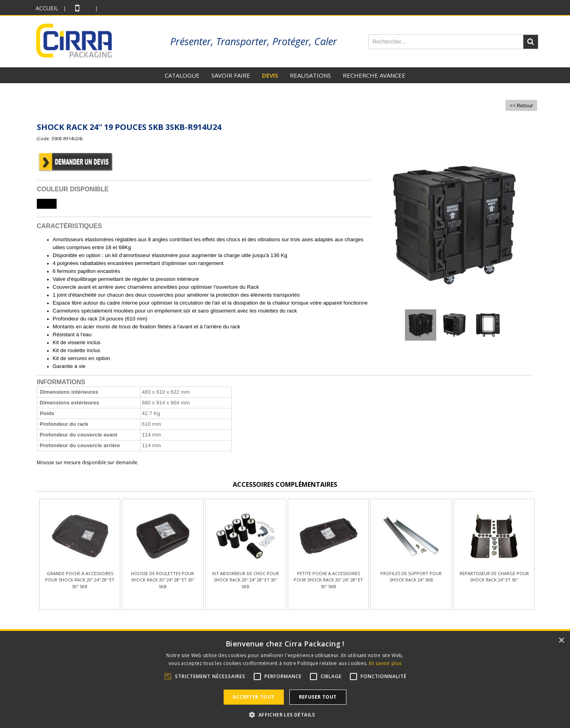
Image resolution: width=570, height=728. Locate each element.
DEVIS (270, 75)
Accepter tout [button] (254, 697)
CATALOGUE (182, 75)
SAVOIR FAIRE (231, 75)
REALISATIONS (310, 75)
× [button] (561, 641)
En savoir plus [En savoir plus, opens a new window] (385, 663)
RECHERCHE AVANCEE (374, 75)
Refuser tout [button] (318, 697)
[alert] (285, 680)
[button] (285, 715)
